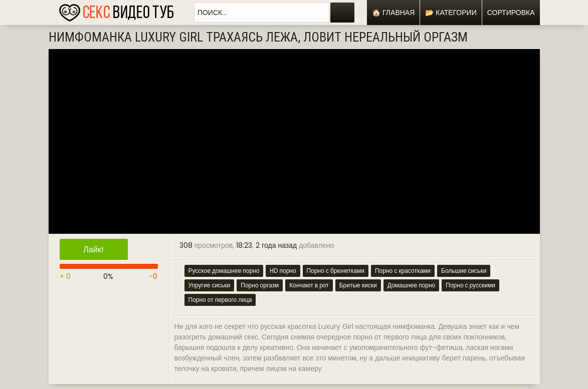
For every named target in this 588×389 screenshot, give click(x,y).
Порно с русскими (470, 285)
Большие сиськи (464, 271)
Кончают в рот (309, 285)
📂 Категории (451, 13)
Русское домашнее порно (224, 271)
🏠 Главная (393, 13)
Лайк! (93, 250)
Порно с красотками (403, 271)
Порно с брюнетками (336, 271)
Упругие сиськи (210, 285)
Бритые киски (358, 285)
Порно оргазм (260, 285)
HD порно (283, 271)
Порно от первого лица (220, 300)
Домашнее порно (412, 285)
